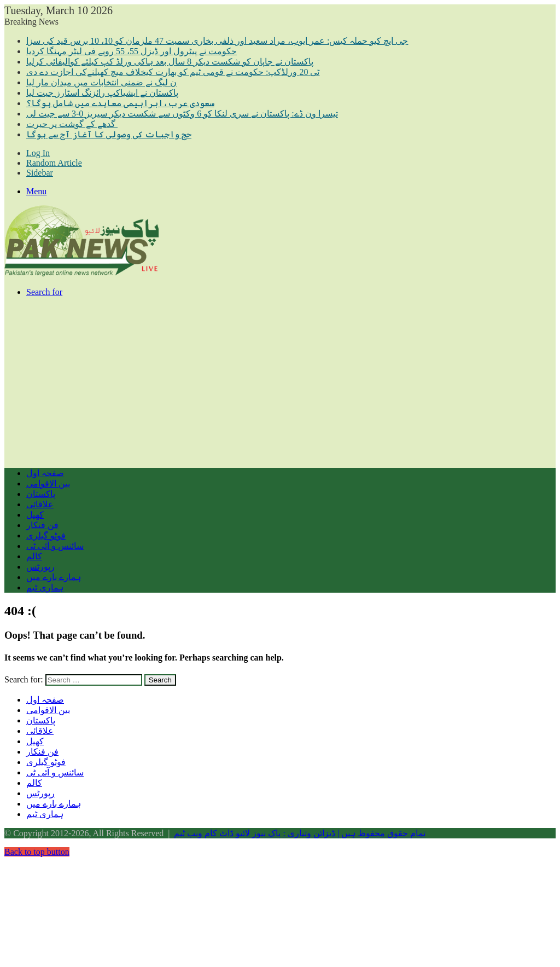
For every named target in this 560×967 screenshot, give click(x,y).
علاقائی (40, 504)
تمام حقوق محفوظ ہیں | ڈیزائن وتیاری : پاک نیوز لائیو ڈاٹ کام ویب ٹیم (300, 833)
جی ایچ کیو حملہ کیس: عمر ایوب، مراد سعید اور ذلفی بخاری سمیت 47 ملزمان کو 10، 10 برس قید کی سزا (217, 41)
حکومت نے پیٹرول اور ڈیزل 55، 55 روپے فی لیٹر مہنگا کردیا (132, 51)
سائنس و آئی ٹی (55, 546)
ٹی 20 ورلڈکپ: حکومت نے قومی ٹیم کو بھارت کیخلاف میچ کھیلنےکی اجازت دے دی (173, 72)
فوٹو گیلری (46, 535)
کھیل (35, 515)
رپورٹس (40, 567)
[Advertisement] (280, 383)
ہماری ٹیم (45, 587)
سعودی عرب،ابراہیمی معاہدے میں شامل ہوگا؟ (120, 103)
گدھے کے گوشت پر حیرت (72, 124)
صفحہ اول (45, 473)
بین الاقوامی (48, 483)
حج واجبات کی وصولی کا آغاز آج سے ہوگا (109, 134)
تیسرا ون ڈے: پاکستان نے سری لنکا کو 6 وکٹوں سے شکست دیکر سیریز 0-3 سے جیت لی (182, 114)
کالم (34, 556)
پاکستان (41, 494)
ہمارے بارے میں (54, 577)
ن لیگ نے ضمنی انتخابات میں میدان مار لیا (101, 82)
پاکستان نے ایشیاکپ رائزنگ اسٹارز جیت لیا (102, 93)
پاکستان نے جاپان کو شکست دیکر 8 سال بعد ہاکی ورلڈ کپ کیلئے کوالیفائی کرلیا (170, 62)
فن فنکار (42, 525)
